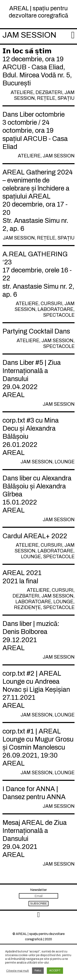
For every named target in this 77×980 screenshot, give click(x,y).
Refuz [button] (38, 971)
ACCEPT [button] (55, 971)
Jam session (29, 35)
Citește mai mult (18, 971)
